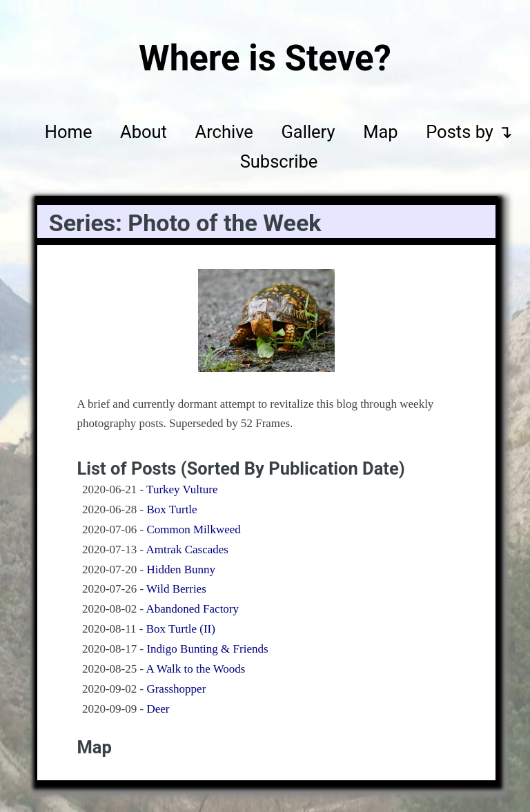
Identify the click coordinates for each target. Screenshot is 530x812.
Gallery (308, 132)
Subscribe (279, 162)
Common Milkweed (193, 529)
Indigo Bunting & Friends (207, 649)
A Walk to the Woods (195, 669)
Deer (158, 709)
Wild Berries (176, 589)
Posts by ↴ (469, 132)
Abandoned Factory (192, 609)
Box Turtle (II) (181, 629)
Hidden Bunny (181, 570)
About (144, 132)
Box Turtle (171, 509)
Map (380, 132)
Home (69, 132)
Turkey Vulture (182, 489)
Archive (224, 132)
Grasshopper (176, 689)
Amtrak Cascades (187, 549)
